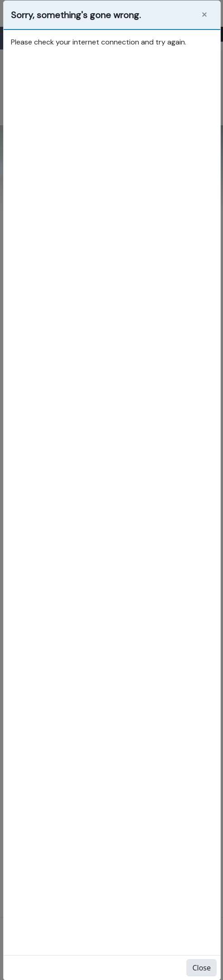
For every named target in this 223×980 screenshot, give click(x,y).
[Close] (204, 15)
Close (201, 968)
